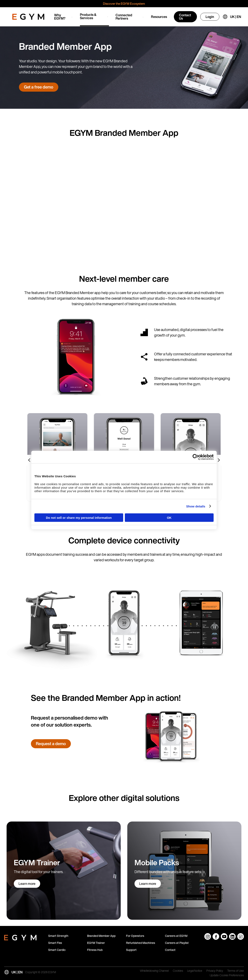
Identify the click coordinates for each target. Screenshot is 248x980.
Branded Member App (101, 936)
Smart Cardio (57, 950)
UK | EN (236, 17)
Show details (196, 506)
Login (210, 17)
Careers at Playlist (177, 943)
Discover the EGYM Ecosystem (124, 4)
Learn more (27, 884)
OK (169, 518)
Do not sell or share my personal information (79, 518)
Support (131, 950)
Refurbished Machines (141, 943)
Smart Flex (55, 943)
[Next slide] (219, 460)
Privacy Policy (215, 971)
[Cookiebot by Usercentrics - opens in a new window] (196, 457)
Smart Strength (58, 936)
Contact (170, 950)
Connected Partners (124, 17)
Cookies (178, 971)
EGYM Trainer (96, 943)
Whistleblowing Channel (154, 971)
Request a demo (51, 744)
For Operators (135, 936)
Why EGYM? (60, 17)
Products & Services (88, 16)
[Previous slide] (29, 460)
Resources (159, 17)
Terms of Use (236, 971)
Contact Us (185, 17)
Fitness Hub (95, 950)
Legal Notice (195, 971)
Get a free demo (39, 87)
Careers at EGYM (176, 936)
